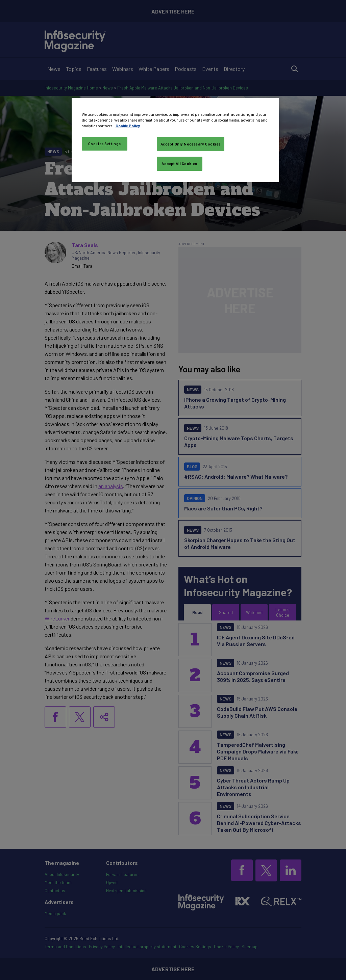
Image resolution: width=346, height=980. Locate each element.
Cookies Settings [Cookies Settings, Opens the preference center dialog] (105, 144)
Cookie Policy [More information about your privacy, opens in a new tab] (128, 126)
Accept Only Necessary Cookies (191, 144)
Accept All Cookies (179, 164)
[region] (175, 140)
